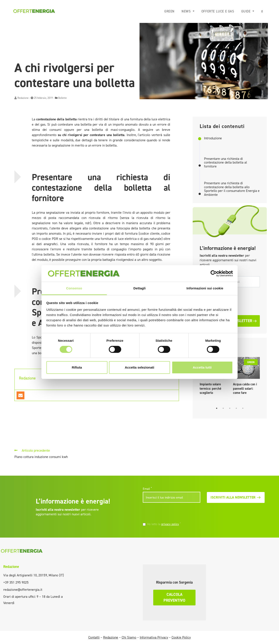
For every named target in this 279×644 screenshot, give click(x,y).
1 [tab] (217, 408)
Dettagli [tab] (139, 288)
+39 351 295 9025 (16, 582)
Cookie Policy (181, 637)
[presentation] (173, 513)
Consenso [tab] (74, 288)
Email (147, 489)
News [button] (187, 11)
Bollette (62, 98)
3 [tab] (230, 408)
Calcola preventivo (174, 597)
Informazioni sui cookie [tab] (205, 288)
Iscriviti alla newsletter (236, 497)
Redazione (23, 98)
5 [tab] (243, 408)
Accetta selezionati (139, 367)
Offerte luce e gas (218, 11)
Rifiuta (77, 367)
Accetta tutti (202, 367)
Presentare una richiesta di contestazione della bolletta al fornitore (225, 163)
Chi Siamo (129, 637)
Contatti (94, 637)
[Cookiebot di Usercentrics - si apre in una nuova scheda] (214, 273)
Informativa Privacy (154, 637)
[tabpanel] (246, 377)
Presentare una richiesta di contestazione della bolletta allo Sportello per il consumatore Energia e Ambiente (232, 189)
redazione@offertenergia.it (23, 590)
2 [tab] (223, 408)
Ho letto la (164, 524)
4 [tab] (236, 408)
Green (169, 11)
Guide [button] (247, 11)
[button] (262, 11)
